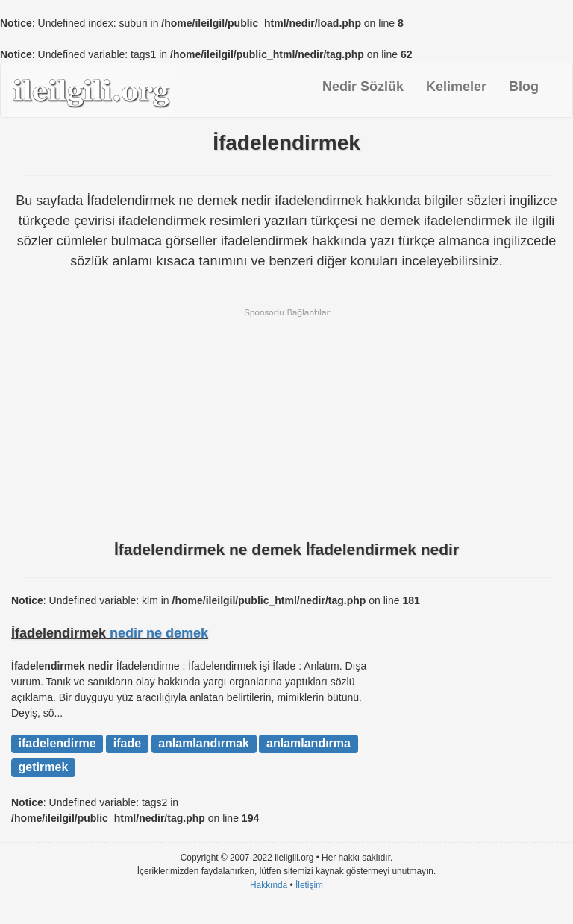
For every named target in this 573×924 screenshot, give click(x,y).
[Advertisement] (286, 423)
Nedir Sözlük (363, 87)
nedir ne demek (159, 633)
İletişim (309, 885)
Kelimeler (456, 87)
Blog (524, 87)
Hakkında (269, 885)
